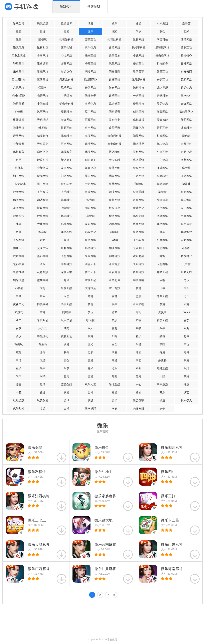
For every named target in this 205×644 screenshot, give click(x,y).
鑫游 (162, 256)
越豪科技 (66, 200)
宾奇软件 (162, 176)
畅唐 (162, 400)
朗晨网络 (139, 136)
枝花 (90, 304)
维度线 (43, 128)
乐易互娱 (66, 288)
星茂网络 (43, 72)
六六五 (43, 328)
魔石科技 (66, 112)
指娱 (115, 320)
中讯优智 (66, 96)
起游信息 (186, 88)
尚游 (90, 296)
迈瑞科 (43, 88)
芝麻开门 (139, 248)
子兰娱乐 (43, 192)
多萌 (19, 232)
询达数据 (43, 200)
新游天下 (66, 160)
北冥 (19, 224)
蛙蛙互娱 (162, 368)
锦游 (162, 352)
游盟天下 (90, 264)
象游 (186, 360)
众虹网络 (186, 104)
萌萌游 (115, 232)
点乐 (115, 368)
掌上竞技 (115, 288)
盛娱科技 (186, 128)
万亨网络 (162, 208)
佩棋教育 (19, 152)
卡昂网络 (90, 184)
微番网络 (139, 39)
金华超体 (115, 280)
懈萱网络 (66, 64)
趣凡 (66, 376)
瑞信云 (186, 136)
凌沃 (19, 336)
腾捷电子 (90, 96)
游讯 (66, 400)
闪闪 (19, 376)
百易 (19, 328)
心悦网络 (66, 56)
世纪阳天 (66, 184)
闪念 (66, 296)
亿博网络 (66, 224)
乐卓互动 (19, 72)
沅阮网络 (115, 64)
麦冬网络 (66, 168)
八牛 (162, 328)
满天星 (186, 168)
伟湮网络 (90, 152)
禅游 (115, 392)
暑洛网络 (43, 56)
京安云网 (186, 72)
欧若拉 (90, 320)
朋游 (66, 344)
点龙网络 (186, 240)
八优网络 (19, 88)
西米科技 (139, 272)
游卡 (115, 400)
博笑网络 (43, 304)
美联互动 (186, 48)
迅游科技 (90, 248)
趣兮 (66, 240)
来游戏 (19, 312)
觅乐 (186, 280)
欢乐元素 (90, 384)
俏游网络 (19, 200)
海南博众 (115, 264)
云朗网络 (90, 88)
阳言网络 (162, 240)
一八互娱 (139, 96)
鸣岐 (139, 328)
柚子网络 (19, 176)
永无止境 (186, 152)
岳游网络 (19, 208)
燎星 (19, 384)
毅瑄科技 (43, 160)
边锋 (43, 31)
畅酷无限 (139, 216)
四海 (186, 328)
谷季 (186, 320)
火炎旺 (162, 312)
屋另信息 (162, 104)
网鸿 (43, 376)
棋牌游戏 (94, 7)
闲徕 (139, 31)
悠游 (90, 360)
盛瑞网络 (186, 39)
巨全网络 (186, 216)
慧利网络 (139, 152)
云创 (66, 360)
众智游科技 (66, 39)
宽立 (115, 312)
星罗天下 (139, 72)
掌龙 (43, 312)
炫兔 (19, 352)
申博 (19, 360)
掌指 (162, 344)
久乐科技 (139, 264)
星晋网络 (139, 232)
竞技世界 (66, 23)
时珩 (139, 312)
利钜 (66, 352)
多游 (162, 304)
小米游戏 (162, 23)
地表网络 (115, 176)
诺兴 (43, 264)
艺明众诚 (66, 48)
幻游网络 (66, 176)
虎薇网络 (186, 160)
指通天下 (19, 248)
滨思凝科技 (139, 80)
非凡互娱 (162, 296)
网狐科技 (162, 39)
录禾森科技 (66, 80)
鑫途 (43, 392)
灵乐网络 (90, 224)
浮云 (139, 352)
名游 (43, 408)
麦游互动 (139, 64)
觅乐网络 (66, 88)
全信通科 (139, 192)
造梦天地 (115, 56)
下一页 (111, 595)
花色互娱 (43, 272)
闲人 (90, 328)
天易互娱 (19, 240)
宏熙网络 (19, 136)
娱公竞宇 (139, 400)
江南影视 (139, 304)
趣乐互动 (115, 96)
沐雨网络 (43, 112)
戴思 (43, 240)
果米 (43, 368)
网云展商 (115, 72)
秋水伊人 (186, 400)
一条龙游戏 (19, 184)
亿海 (139, 376)
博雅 (90, 23)
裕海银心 (186, 56)
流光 (90, 344)
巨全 (115, 344)
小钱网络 (139, 56)
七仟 (186, 296)
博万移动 (115, 152)
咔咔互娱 (19, 128)
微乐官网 (102, 431)
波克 (19, 31)
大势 (43, 288)
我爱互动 (66, 336)
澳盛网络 (162, 168)
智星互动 (19, 64)
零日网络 (90, 176)
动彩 (115, 352)
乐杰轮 (115, 240)
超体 (186, 336)
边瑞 (43, 384)
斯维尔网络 (19, 96)
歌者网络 (19, 192)
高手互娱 (66, 304)
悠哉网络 (115, 184)
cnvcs (186, 312)
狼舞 (90, 336)
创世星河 (139, 112)
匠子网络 (186, 208)
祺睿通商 (43, 64)
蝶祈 (139, 392)
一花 (19, 392)
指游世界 (139, 144)
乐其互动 (43, 320)
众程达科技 (115, 39)
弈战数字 (66, 152)
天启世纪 (43, 120)
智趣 (115, 328)
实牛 (115, 304)
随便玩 (43, 39)
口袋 (162, 288)
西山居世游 (19, 80)
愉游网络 (115, 216)
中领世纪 (43, 336)
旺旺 (115, 376)
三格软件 (186, 96)
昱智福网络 (162, 48)
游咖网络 (66, 120)
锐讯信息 (19, 48)
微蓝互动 (115, 168)
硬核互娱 (115, 200)
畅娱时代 (186, 256)
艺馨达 (19, 288)
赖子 (139, 336)
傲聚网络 (162, 112)
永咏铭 (139, 184)
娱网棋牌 (90, 408)
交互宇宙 (43, 248)
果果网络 (90, 256)
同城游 (66, 312)
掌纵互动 (90, 280)
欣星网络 (43, 216)
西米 (186, 31)
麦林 (115, 296)
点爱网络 (90, 192)
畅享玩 (43, 232)
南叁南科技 (115, 144)
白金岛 (43, 344)
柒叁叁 (162, 192)
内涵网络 (139, 408)
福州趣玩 (186, 224)
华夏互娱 (90, 64)
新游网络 (90, 240)
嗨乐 (43, 296)
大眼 (162, 376)
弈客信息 (43, 152)
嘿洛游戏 (186, 232)
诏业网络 (115, 192)
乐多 (66, 368)
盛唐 (139, 296)
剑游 (186, 304)
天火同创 (43, 144)
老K (114, 31)
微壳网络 (43, 176)
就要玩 (19, 344)
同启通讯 (115, 112)
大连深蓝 (90, 288)
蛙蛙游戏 (19, 400)
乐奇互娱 (90, 56)
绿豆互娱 (139, 168)
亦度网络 (90, 136)
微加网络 (43, 280)
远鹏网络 (115, 224)
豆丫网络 (90, 112)
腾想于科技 (139, 48)
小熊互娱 (162, 152)
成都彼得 (139, 120)
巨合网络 (66, 144)
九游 (43, 360)
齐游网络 (186, 176)
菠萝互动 (90, 39)
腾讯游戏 (43, 23)
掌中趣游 (162, 384)
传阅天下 (90, 272)
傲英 (162, 232)
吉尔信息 (162, 160)
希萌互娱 (162, 128)
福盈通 (186, 184)
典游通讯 (139, 160)
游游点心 (66, 72)
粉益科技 (139, 104)
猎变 (139, 320)
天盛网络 (162, 264)
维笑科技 (66, 264)
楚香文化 (139, 208)
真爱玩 (90, 216)
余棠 (19, 320)
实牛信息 (90, 48)
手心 (139, 384)
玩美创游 (43, 400)
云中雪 (186, 264)
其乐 (162, 392)
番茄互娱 (162, 320)
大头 (186, 288)
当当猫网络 (162, 56)
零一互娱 (43, 184)
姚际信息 (19, 280)
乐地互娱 (115, 384)
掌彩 (186, 376)
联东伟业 (115, 120)
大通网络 (43, 224)
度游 (90, 376)
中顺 (19, 296)
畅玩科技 (66, 216)
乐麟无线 (186, 272)
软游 (66, 392)
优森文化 (19, 304)
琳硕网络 (139, 280)
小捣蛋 (186, 248)
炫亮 (66, 328)
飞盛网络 (66, 256)
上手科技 (66, 192)
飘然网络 (162, 224)
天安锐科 (115, 160)
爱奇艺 (186, 23)
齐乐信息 (90, 104)
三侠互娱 (43, 80)
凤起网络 (186, 80)
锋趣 (186, 384)
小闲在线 (43, 104)
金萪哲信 (115, 272)
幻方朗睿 (162, 64)
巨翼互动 (90, 120)
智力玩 (90, 200)
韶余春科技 (66, 104)
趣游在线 (66, 232)
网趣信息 (139, 128)
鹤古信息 (162, 144)
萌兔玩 (19, 112)
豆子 (19, 368)
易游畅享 (115, 104)
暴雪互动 (162, 72)
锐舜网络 (19, 256)
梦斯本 (19, 168)
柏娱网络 (162, 136)
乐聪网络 (66, 248)
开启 (43, 352)
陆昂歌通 (19, 104)
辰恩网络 (162, 248)
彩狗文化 (90, 232)
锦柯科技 (139, 88)
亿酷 (19, 39)
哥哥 (186, 352)
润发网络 (90, 72)
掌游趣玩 (162, 184)
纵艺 (186, 392)
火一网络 (90, 128)
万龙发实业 (19, 56)
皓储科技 (162, 96)
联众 (162, 31)
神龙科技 (115, 256)
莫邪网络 (43, 256)
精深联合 (43, 136)
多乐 (115, 23)
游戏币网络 (90, 80)
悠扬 (90, 400)
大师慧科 (186, 144)
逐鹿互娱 (139, 224)
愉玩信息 (162, 200)
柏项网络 (115, 248)
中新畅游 (19, 144)
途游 (139, 23)
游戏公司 (66, 7)
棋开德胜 (19, 120)
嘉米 (90, 368)
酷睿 (162, 336)
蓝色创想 (66, 384)
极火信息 (115, 208)
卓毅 (139, 368)
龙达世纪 (162, 88)
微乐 (90, 31)
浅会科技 (66, 136)
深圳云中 (66, 272)
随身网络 (115, 88)
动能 (139, 360)
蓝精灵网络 (186, 112)
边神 (90, 392)
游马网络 (162, 216)
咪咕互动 (162, 272)
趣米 (66, 280)
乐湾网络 (90, 144)
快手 (162, 408)
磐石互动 (66, 128)
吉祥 (66, 408)
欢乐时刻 (139, 256)
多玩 (90, 312)
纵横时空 (43, 48)
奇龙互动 (162, 80)
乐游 (139, 344)
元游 (66, 31)
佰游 (139, 288)
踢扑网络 (186, 64)
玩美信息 (66, 320)
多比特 (162, 360)
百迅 (19, 160)
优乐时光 (19, 408)
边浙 (90, 352)
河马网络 (139, 200)
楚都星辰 (19, 264)
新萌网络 (186, 120)
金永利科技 (115, 136)
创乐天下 (90, 160)
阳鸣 (115, 336)
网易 (115, 408)
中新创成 (43, 168)
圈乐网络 (90, 208)
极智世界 (19, 272)
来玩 (186, 344)
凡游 (115, 360)
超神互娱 (115, 80)
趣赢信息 (90, 168)
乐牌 (186, 368)
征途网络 (186, 192)
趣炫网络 (115, 48)
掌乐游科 (186, 200)
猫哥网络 (43, 96)
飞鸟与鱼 (139, 240)
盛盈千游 (115, 128)
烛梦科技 (19, 216)
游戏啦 (66, 208)
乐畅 (162, 280)
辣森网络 (43, 208)
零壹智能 (162, 120)
